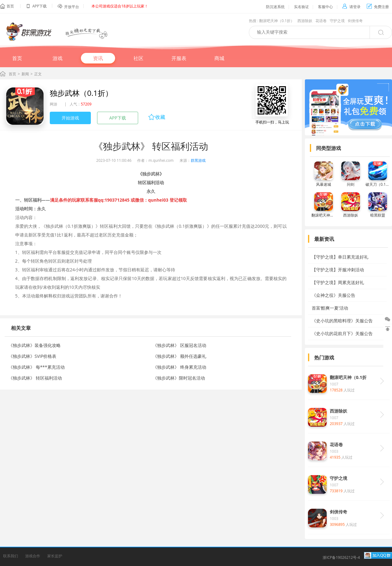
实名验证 (301, 7)
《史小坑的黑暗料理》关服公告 (342, 321)
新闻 (25, 74)
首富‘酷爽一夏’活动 (330, 308)
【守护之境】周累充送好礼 (338, 282)
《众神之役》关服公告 (334, 295)
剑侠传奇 (355, 21)
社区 (138, 58)
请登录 (351, 7)
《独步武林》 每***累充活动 (37, 367)
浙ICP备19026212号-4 (341, 557)
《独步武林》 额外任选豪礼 (180, 356)
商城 (219, 58)
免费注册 (378, 7)
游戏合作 (33, 556)
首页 (10, 6)
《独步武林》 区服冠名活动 (180, 345)
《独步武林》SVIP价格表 (32, 356)
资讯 (98, 58)
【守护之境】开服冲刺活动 (338, 270)
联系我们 (11, 556)
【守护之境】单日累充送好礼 (340, 257)
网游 (54, 104)
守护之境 (337, 21)
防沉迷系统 (275, 7)
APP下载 (118, 118)
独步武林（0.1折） (81, 93)
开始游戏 (70, 118)
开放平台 (72, 7)
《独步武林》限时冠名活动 (179, 378)
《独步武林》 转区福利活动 (35, 378)
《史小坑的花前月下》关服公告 (342, 333)
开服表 (179, 58)
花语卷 (321, 21)
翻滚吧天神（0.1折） (277, 21)
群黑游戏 (198, 160)
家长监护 (55, 556)
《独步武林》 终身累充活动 (180, 367)
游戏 (58, 58)
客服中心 (325, 7)
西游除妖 (305, 21)
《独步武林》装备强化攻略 (35, 345)
